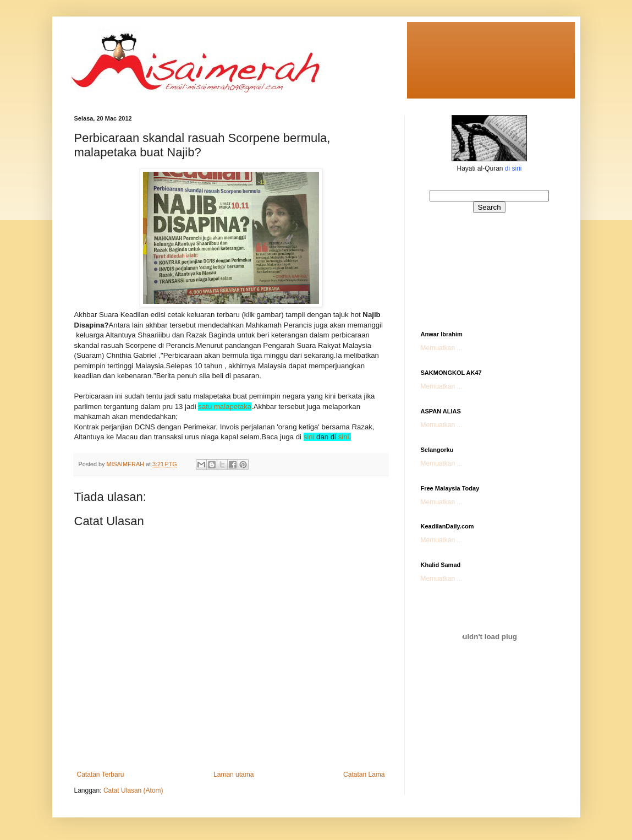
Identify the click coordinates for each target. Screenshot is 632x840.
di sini (513, 168)
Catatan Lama (364, 774)
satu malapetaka (225, 407)
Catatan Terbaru (101, 774)
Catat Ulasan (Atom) (133, 790)
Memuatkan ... (442, 348)
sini (309, 437)
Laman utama (233, 774)
